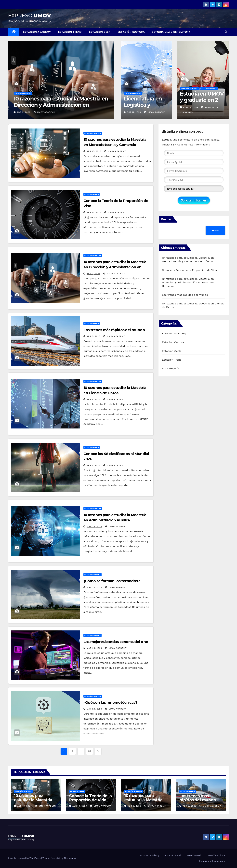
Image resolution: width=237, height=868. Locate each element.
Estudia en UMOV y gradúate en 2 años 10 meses (202, 100)
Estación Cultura (131, 32)
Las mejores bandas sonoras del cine (116, 642)
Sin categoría (171, 368)
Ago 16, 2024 (191, 107)
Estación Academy (37, 32)
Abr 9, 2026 (93, 274)
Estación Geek (100, 32)
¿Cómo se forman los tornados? (112, 581)
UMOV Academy (45, 112)
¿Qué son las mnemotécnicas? (110, 703)
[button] (226, 32)
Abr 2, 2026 (93, 399)
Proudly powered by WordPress (25, 858)
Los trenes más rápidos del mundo (114, 330)
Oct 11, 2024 (134, 112)
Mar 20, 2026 (94, 648)
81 (89, 751)
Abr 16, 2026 (24, 112)
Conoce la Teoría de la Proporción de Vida (59, 102)
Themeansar (70, 858)
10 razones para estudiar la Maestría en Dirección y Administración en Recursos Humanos (115, 267)
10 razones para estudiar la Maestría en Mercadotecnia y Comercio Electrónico (115, 145)
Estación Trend (70, 32)
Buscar (166, 219)
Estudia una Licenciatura (171, 32)
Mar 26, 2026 (94, 526)
